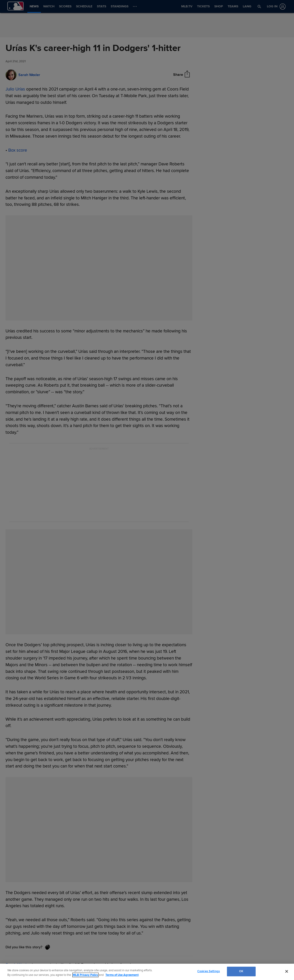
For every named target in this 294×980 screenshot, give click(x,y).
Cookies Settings (209, 971)
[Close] (287, 971)
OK (241, 971)
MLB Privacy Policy (85, 975)
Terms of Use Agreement (122, 975)
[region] (147, 972)
